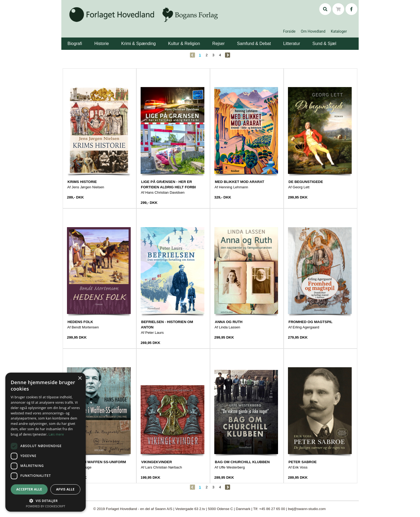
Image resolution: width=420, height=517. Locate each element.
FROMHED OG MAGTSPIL (310, 322)
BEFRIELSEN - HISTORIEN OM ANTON (167, 325)
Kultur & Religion (184, 44)
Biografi (75, 44)
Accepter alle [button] (29, 489)
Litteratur (292, 44)
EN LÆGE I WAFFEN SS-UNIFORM (97, 462)
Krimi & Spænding (138, 44)
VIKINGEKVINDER (157, 462)
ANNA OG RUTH (229, 322)
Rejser (219, 44)
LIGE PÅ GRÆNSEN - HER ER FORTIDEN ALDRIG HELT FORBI (168, 184)
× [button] (80, 378)
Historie (102, 44)
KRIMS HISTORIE (82, 182)
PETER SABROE (303, 462)
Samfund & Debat (254, 44)
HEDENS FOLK (80, 322)
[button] (83, 40)
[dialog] (46, 442)
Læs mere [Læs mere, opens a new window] (56, 434)
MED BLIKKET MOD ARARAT (239, 182)
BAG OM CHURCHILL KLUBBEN (242, 462)
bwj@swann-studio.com (307, 509)
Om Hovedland (313, 31)
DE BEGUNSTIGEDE (306, 182)
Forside (289, 31)
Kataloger (339, 31)
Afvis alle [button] (65, 489)
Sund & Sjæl (324, 44)
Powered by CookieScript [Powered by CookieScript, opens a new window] (46, 506)
